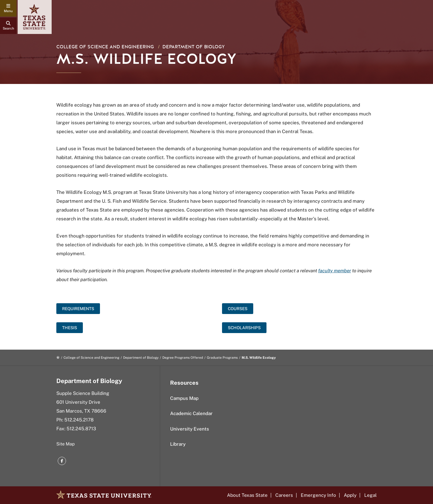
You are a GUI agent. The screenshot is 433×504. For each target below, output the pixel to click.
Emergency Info (318, 495)
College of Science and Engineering (105, 47)
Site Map (66, 444)
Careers (284, 495)
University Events (190, 429)
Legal (370, 495)
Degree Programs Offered (183, 358)
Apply (350, 495)
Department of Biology (194, 47)
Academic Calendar (191, 413)
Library (178, 444)
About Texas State (247, 495)
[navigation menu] (8, 8)
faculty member (335, 271)
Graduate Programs (222, 358)
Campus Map (184, 398)
